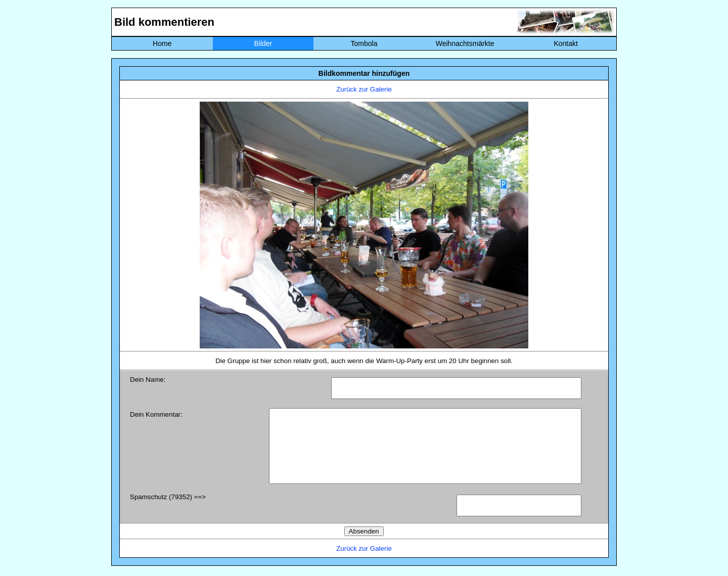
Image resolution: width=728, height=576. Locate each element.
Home (162, 43)
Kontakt (565, 43)
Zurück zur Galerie (364, 89)
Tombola (364, 43)
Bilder (263, 43)
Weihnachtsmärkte (465, 43)
